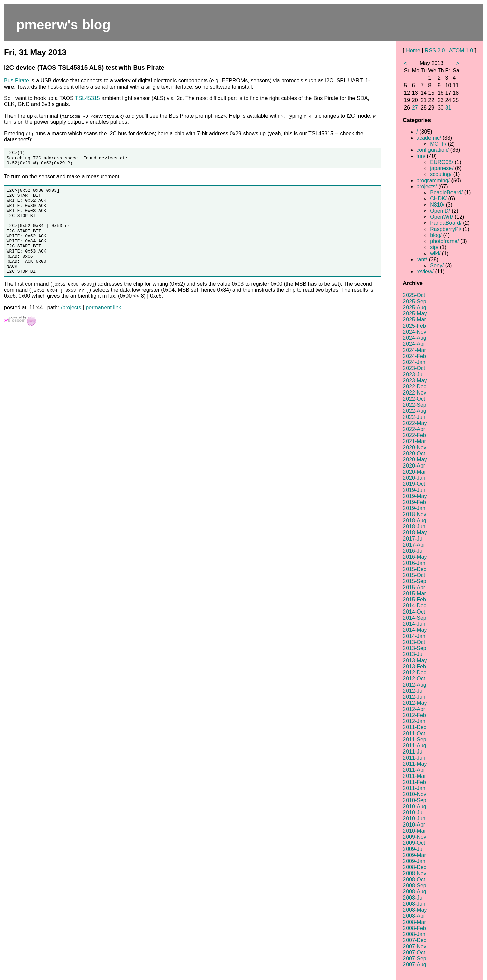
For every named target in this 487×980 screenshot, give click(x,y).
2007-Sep (414, 959)
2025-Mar (414, 320)
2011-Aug (414, 746)
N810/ (437, 205)
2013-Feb (414, 666)
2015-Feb (414, 600)
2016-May (415, 557)
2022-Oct (414, 399)
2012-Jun (414, 697)
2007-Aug (414, 965)
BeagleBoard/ (446, 193)
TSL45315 (88, 98)
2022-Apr (414, 429)
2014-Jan (414, 636)
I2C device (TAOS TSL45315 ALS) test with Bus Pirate (84, 67)
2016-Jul (413, 551)
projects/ (426, 186)
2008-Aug (414, 892)
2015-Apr (414, 587)
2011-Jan (414, 788)
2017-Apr (414, 545)
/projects (71, 328)
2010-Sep (414, 800)
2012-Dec (414, 673)
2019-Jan (414, 508)
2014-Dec (414, 606)
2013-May (415, 660)
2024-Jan (414, 362)
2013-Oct (414, 642)
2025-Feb (414, 326)
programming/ (433, 180)
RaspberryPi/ (445, 229)
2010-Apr (414, 825)
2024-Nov (414, 332)
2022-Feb (414, 435)
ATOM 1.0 (461, 51)
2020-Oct (414, 453)
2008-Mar (414, 922)
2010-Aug (414, 806)
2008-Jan (414, 934)
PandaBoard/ (446, 223)
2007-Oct (414, 952)
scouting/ (441, 174)
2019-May (415, 496)
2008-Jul (413, 898)
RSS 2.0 (435, 51)
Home (413, 51)
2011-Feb (414, 782)
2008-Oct (414, 879)
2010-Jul (413, 812)
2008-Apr (414, 916)
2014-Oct (414, 612)
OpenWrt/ (441, 217)
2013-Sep (414, 648)
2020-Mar (414, 472)
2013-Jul (413, 654)
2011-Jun (414, 758)
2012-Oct (414, 679)
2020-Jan (414, 478)
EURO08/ (441, 162)
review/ (425, 272)
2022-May (415, 423)
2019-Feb (414, 502)
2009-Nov (414, 837)
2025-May (415, 314)
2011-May (415, 764)
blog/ (436, 235)
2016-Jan (414, 563)
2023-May (415, 380)
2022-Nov (414, 393)
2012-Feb (414, 715)
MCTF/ (438, 144)
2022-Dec (414, 387)
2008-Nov (414, 873)
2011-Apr (414, 770)
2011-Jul (413, 752)
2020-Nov (414, 447)
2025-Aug (414, 307)
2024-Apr (414, 344)
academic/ (429, 138)
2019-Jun (414, 490)
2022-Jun (414, 417)
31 (448, 108)
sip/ (434, 247)
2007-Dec (414, 940)
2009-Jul (413, 849)
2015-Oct (414, 575)
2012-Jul (413, 691)
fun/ (421, 156)
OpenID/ (440, 211)
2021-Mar (414, 441)
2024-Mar (414, 350)
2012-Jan (414, 721)
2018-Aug (414, 520)
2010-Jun (414, 819)
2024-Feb (414, 356)
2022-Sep (414, 405)
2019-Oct (414, 484)
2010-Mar (414, 831)
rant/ (422, 259)
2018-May (415, 533)
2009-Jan (414, 861)
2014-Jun (414, 624)
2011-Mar (414, 776)
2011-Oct (414, 733)
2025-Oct (414, 295)
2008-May (415, 910)
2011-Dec (414, 727)
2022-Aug (414, 411)
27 (415, 108)
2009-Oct (414, 843)
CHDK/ (438, 199)
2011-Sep (414, 739)
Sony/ (437, 266)
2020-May (415, 460)
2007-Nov (414, 946)
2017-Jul (413, 539)
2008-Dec (414, 867)
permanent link (103, 328)
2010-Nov (414, 794)
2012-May (415, 703)
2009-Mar (414, 855)
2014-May (415, 630)
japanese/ (442, 168)
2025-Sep (414, 301)
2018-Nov (414, 514)
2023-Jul (413, 374)
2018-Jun (414, 527)
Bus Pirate (17, 81)
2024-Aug (414, 338)
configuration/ (433, 150)
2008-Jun (414, 904)
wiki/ (435, 253)
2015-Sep (414, 581)
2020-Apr (414, 466)
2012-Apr (414, 709)
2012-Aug (414, 685)
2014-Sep (414, 618)
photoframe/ (444, 241)
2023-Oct (414, 368)
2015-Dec (414, 569)
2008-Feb (414, 928)
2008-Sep (414, 886)
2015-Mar (414, 593)
